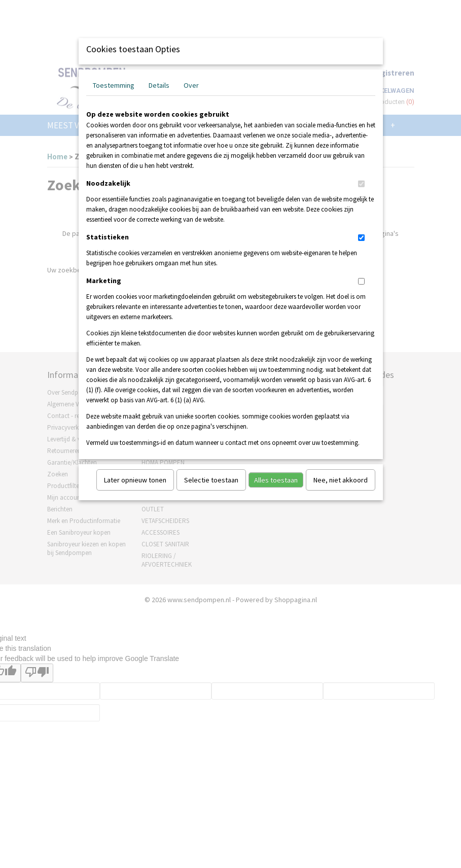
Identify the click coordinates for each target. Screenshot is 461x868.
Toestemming (114, 85)
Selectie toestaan (211, 480)
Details (159, 85)
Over (191, 85)
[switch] (361, 184)
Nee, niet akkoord (341, 480)
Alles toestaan (276, 480)
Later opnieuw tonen (135, 480)
